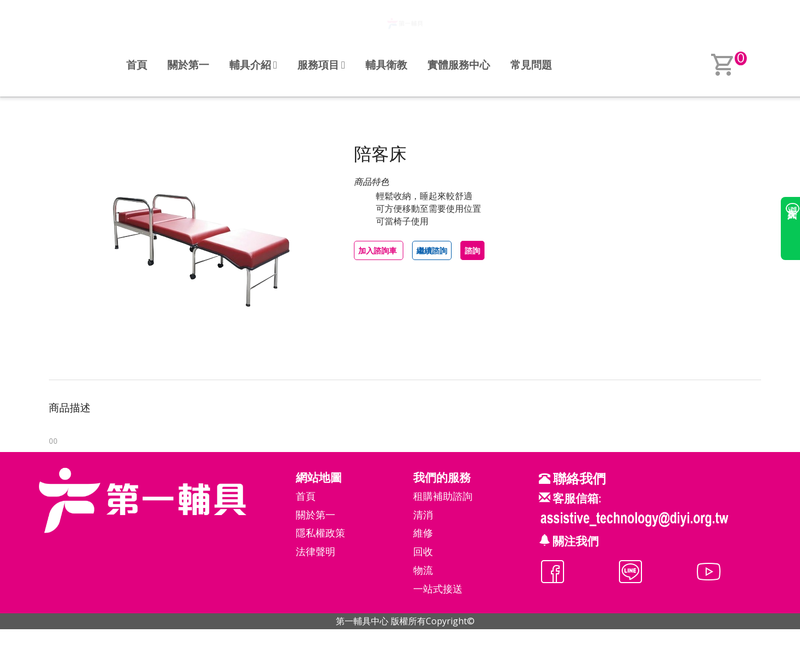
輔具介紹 (253, 64)
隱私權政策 (320, 533)
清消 (423, 515)
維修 (423, 533)
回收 (423, 551)
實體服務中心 (459, 64)
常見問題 (531, 64)
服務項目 (321, 64)
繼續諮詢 (432, 250)
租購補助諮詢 (443, 496)
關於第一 (188, 64)
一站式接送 (438, 589)
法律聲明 (316, 551)
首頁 (137, 64)
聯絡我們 (578, 478)
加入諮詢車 (379, 250)
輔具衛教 (386, 64)
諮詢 (472, 250)
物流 (423, 570)
